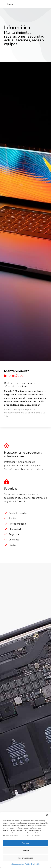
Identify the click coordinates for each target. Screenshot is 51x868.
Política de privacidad (33, 864)
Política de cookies (17, 864)
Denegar (26, 850)
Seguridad (14, 534)
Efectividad (15, 529)
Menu (8, 4)
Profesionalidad (17, 524)
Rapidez (13, 518)
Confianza (14, 540)
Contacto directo (18, 513)
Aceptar (26, 843)
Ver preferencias (26, 858)
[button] (47, 815)
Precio (12, 545)
